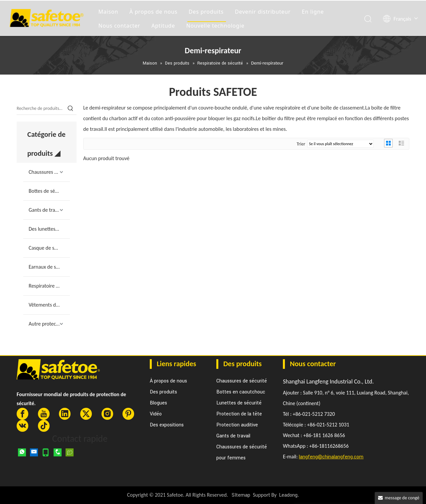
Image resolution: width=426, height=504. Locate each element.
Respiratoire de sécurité (49, 286)
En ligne (314, 11)
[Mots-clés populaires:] (71, 109)
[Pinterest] (128, 414)
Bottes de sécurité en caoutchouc (49, 191)
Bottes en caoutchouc (241, 392)
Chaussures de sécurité (49, 172)
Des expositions (167, 425)
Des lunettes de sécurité (49, 229)
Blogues (158, 403)
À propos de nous (154, 11)
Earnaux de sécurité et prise (49, 267)
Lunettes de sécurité (239, 403)
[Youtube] (44, 414)
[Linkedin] (65, 414)
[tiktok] (44, 426)
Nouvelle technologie (216, 25)
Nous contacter (120, 25)
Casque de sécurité (49, 248)
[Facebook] (22, 414)
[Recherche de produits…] (41, 109)
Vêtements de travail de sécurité (49, 305)
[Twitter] (86, 414)
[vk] (22, 426)
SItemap (241, 495)
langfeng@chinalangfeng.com (331, 457)
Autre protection (47, 324)
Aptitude (164, 25)
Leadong (288, 495)
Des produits (207, 11)
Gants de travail (45, 210)
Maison (109, 11)
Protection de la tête (239, 414)
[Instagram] (107, 414)
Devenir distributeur (264, 11)
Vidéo (156, 414)
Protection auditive (237, 425)
